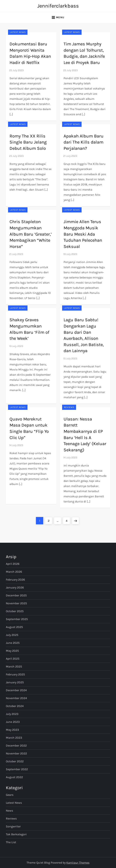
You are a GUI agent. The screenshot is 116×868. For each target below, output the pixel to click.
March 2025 (14, 666)
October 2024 (15, 706)
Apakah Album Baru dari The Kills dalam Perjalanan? (84, 142)
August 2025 (14, 627)
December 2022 (16, 746)
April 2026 (13, 564)
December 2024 (16, 690)
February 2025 (15, 674)
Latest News (18, 32)
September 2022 (17, 769)
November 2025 (16, 603)
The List (11, 842)
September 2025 (17, 619)
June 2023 (13, 722)
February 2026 (15, 580)
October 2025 (15, 611)
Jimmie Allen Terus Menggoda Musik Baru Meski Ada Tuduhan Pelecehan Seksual (83, 234)
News (9, 811)
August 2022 (14, 777)
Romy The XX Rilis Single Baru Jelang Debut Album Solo (28, 142)
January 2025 (15, 682)
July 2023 (12, 714)
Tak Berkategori (16, 834)
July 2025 (12, 635)
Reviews (69, 407)
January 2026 (15, 587)
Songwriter (13, 826)
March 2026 (14, 572)
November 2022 (16, 753)
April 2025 (13, 659)
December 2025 (16, 595)
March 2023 (14, 738)
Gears (10, 795)
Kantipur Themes (78, 863)
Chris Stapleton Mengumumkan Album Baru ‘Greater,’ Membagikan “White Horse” (31, 234)
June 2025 (13, 643)
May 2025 (12, 651)
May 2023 (12, 730)
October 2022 (15, 761)
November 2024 (16, 698)
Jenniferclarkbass (58, 6)
